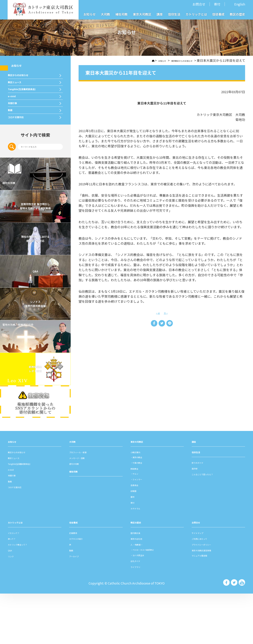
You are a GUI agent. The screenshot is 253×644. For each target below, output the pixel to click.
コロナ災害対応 (21, 162)
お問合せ (199, 4)
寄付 (217, 4)
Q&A (35, 322)
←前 (157, 313)
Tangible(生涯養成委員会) (30, 109)
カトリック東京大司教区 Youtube (242, 633)
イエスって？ (18, 583)
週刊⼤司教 (77, 514)
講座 (160, 14)
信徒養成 (218, 14)
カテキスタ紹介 (80, 589)
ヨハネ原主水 (143, 605)
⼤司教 (74, 492)
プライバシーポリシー (208, 595)
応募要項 (76, 583)
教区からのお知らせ (25, 82)
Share (151, 325)
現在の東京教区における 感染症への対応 (35, 289)
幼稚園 (135, 541)
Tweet (162, 325)
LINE (172, 325)
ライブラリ (139, 617)
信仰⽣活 (198, 502)
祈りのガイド (201, 513)
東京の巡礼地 (140, 589)
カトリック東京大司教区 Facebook (226, 633)
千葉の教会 (142, 513)
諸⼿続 (197, 518)
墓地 (134, 547)
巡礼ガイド (139, 611)
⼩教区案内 (139, 502)
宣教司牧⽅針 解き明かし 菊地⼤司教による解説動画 (35, 257)
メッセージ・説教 (82, 508)
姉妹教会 (137, 519)
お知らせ (90, 14)
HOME (133, 61)
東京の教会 (142, 507)
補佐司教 (121, 14)
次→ (167, 313)
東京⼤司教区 (140, 492)
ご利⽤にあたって (205, 589)
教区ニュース (19, 95)
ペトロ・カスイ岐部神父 (152, 600)
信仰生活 (174, 14)
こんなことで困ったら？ (209, 524)
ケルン (139, 524)
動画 (12, 149)
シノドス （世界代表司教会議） (35, 354)
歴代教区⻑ (139, 583)
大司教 (105, 14)
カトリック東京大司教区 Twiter (234, 633)
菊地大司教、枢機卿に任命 (33, 378)
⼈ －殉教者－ (141, 595)
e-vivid (14, 122)
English (240, 4)
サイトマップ (201, 583)
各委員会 (137, 535)
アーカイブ (77, 606)
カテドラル (139, 559)
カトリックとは (196, 14)
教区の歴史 (237, 14)
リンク (13, 606)
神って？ (14, 589)
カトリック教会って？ (24, 595)
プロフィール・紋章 (84, 502)
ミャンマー (142, 529)
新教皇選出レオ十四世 (35, 419)
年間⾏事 (15, 136)
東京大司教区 (142, 14)
